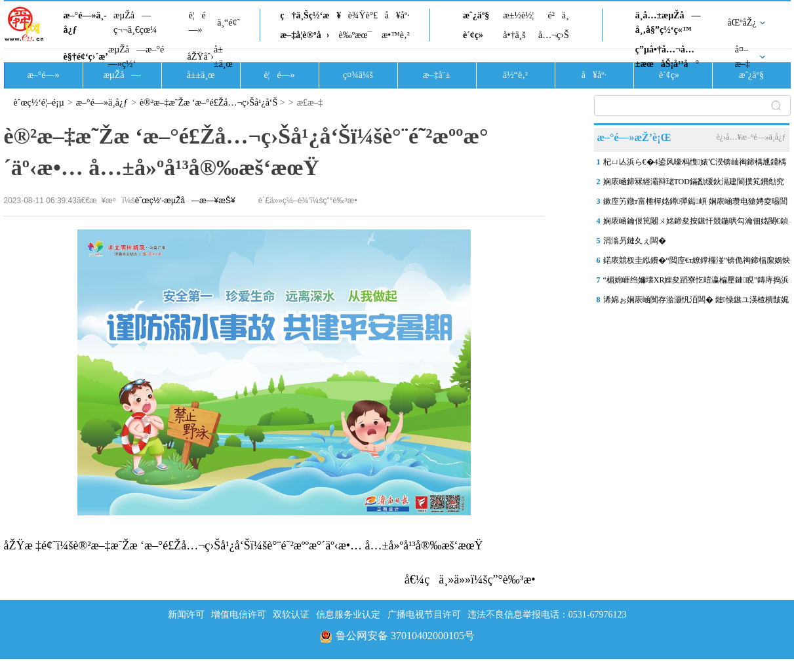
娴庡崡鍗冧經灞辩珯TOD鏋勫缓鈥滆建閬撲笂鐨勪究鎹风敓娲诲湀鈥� (694, 184)
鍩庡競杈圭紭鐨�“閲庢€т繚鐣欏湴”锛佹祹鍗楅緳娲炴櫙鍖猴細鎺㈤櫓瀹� (697, 263)
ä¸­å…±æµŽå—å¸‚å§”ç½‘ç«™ (668, 23)
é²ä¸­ (558, 15)
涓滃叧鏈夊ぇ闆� (635, 241)
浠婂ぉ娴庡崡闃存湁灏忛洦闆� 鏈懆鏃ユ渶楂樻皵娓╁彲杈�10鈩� (696, 302)
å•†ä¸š (514, 35)
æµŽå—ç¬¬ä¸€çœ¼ (135, 23)
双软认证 (291, 615)
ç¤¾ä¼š (358, 75)
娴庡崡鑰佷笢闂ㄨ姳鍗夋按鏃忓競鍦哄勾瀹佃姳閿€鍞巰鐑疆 (696, 224)
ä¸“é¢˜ (228, 23)
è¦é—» (197, 23)
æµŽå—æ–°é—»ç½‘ (136, 57)
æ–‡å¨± (437, 75)
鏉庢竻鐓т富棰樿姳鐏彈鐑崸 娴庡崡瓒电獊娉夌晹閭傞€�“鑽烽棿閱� (695, 204)
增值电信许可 (239, 615)
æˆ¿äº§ (476, 15)
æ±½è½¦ (518, 15)
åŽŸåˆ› (201, 57)
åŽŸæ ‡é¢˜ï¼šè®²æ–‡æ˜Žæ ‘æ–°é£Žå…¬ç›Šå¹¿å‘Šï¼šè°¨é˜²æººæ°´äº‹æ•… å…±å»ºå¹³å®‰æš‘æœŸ (244, 545)
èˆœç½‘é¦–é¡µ (39, 103)
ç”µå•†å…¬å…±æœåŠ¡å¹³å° (667, 57)
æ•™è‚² (396, 35)
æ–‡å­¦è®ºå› (305, 35)
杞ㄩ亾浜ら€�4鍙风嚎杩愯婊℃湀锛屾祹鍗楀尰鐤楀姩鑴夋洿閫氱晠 (695, 165)
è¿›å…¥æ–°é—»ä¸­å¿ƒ (751, 137)
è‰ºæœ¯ (356, 35)
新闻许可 (186, 615)
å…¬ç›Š (554, 35)
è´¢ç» (477, 35)
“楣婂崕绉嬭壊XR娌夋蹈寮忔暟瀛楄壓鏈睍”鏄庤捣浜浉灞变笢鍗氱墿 (696, 283)
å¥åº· (397, 15)
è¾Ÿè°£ (363, 15)
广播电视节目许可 (424, 615)
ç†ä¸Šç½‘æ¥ (310, 15)
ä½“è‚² (515, 75)
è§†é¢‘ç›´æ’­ (86, 57)
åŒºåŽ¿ (742, 23)
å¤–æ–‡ (743, 57)
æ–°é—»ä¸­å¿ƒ (85, 23)
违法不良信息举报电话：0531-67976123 (547, 615)
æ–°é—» (43, 75)
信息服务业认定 (348, 615)
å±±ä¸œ (223, 57)
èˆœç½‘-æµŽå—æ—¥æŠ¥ (185, 201)
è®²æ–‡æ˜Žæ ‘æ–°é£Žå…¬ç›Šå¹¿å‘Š (208, 103)
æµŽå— (122, 75)
